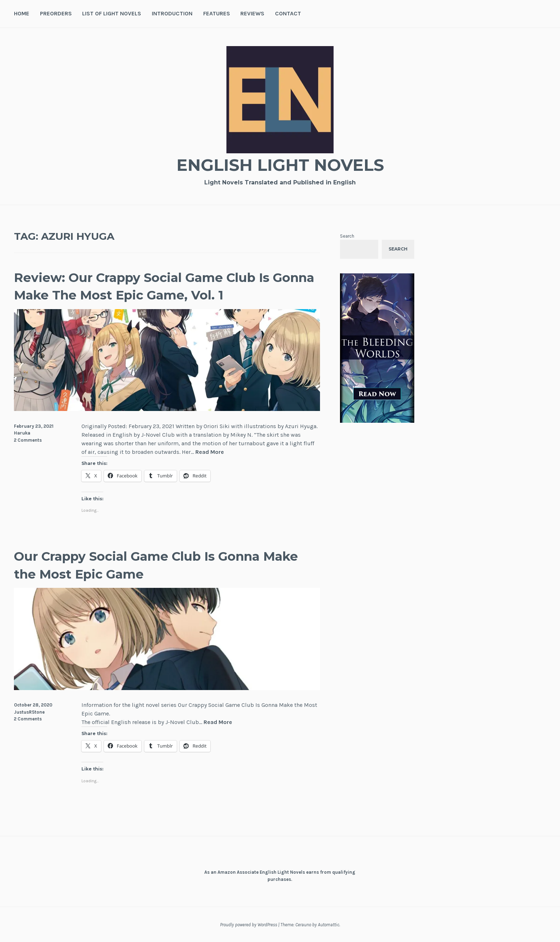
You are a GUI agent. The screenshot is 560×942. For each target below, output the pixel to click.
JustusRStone (29, 712)
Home (22, 13)
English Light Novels (280, 165)
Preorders (56, 13)
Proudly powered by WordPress (249, 925)
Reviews (252, 13)
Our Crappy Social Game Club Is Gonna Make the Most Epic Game (151, 565)
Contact (288, 13)
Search (347, 236)
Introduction (172, 13)
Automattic (329, 925)
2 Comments (28, 440)
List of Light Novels (112, 13)
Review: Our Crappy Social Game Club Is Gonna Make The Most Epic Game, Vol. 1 (155, 286)
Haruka (22, 433)
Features (217, 13)
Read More (210, 452)
